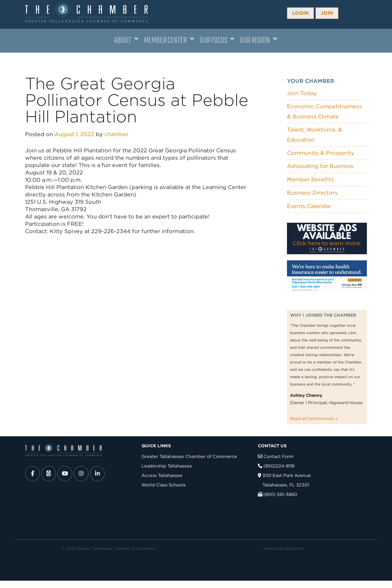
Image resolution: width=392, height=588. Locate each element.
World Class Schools (164, 485)
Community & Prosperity (321, 153)
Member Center (165, 41)
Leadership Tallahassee (167, 466)
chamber (116, 134)
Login (300, 13)
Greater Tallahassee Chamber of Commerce (189, 456)
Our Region (255, 41)
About (123, 41)
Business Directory (313, 193)
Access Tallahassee (162, 475)
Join (327, 13)
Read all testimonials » (314, 419)
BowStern (294, 548)
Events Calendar (309, 206)
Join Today (302, 93)
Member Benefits (310, 179)
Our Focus (213, 41)
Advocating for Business (320, 166)
